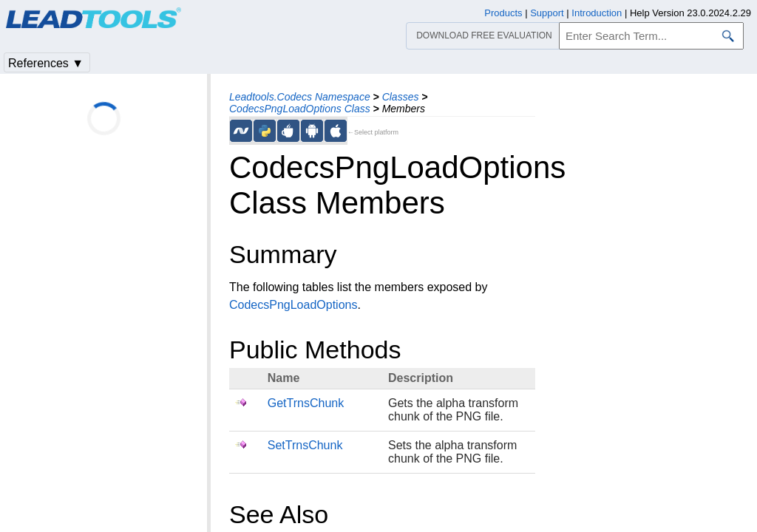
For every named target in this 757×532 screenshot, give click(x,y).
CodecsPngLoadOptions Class (300, 109)
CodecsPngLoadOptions (293, 305)
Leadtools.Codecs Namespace (300, 97)
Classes (401, 97)
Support (547, 13)
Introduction (597, 13)
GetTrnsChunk (306, 403)
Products (503, 13)
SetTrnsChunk (305, 445)
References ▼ (46, 63)
